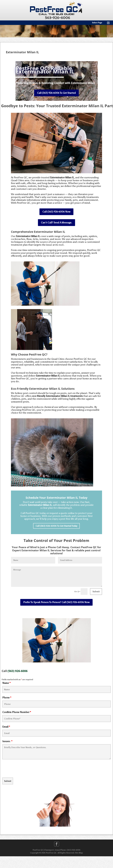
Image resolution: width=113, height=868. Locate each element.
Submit (96, 592)
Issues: (7, 741)
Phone (7, 698)
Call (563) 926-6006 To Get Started (56, 93)
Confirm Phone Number (17, 712)
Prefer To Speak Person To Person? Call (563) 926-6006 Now (56, 602)
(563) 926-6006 (18, 671)
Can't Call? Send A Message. (56, 223)
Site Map (79, 853)
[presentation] (23, 769)
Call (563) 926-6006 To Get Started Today (56, 526)
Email (6, 727)
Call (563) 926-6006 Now (56, 212)
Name (6, 683)
